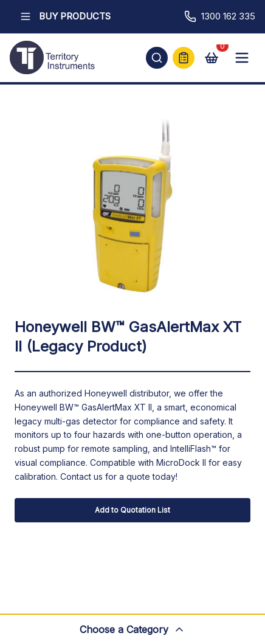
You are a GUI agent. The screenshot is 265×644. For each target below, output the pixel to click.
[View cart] (212, 58)
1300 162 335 (220, 16)
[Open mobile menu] (242, 58)
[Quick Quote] (184, 58)
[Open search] (157, 58)
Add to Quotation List (132, 510)
